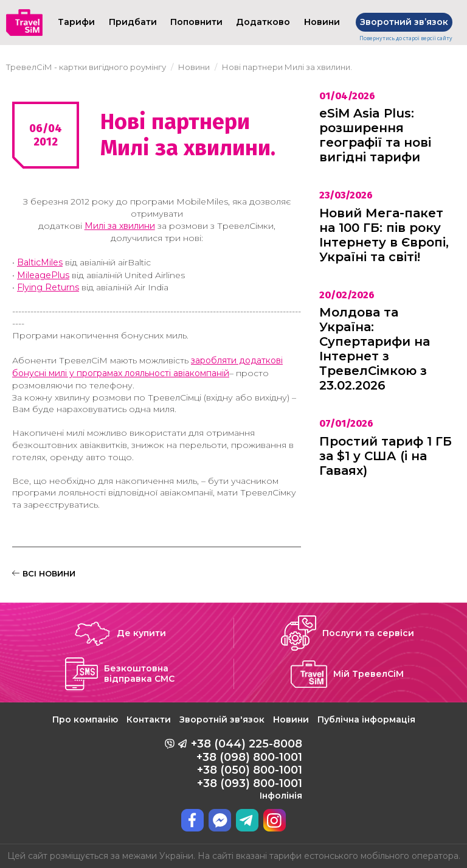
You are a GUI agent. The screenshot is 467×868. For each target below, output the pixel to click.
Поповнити (196, 22)
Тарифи (76, 22)
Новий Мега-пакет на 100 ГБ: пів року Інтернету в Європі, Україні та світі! (384, 235)
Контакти (149, 719)
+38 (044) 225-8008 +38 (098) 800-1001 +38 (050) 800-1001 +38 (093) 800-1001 (247, 769)
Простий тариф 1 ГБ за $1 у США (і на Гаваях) (386, 456)
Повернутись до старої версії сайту (406, 38)
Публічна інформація (366, 719)
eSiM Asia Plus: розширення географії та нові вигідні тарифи (375, 135)
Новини (291, 719)
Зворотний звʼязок (404, 22)
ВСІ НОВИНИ (44, 573)
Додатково (263, 22)
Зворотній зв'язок (222, 719)
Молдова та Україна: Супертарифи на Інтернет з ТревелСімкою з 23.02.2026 (375, 349)
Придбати (133, 22)
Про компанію (85, 719)
